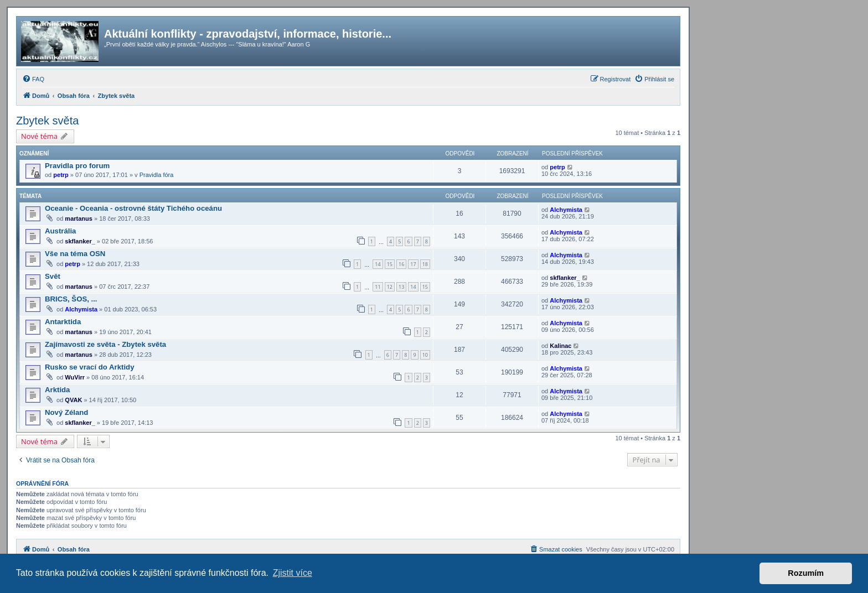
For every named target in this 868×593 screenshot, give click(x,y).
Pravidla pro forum (77, 166)
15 (390, 264)
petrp (61, 175)
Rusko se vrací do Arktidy (89, 367)
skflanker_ (80, 241)
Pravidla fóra (157, 175)
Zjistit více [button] (293, 573)
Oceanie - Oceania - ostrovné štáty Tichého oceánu (133, 208)
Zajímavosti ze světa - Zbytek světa (105, 344)
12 (390, 287)
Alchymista (566, 210)
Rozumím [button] (806, 573)
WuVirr (75, 377)
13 (401, 287)
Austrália (60, 231)
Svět (53, 276)
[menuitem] (33, 79)
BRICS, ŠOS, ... (71, 299)
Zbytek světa (47, 121)
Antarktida (63, 322)
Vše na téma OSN (75, 254)
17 (413, 264)
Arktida (57, 390)
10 (425, 355)
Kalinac (560, 346)
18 (425, 264)
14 (378, 264)
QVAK (73, 400)
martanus (79, 219)
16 (401, 264)
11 (378, 287)
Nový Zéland (66, 412)
